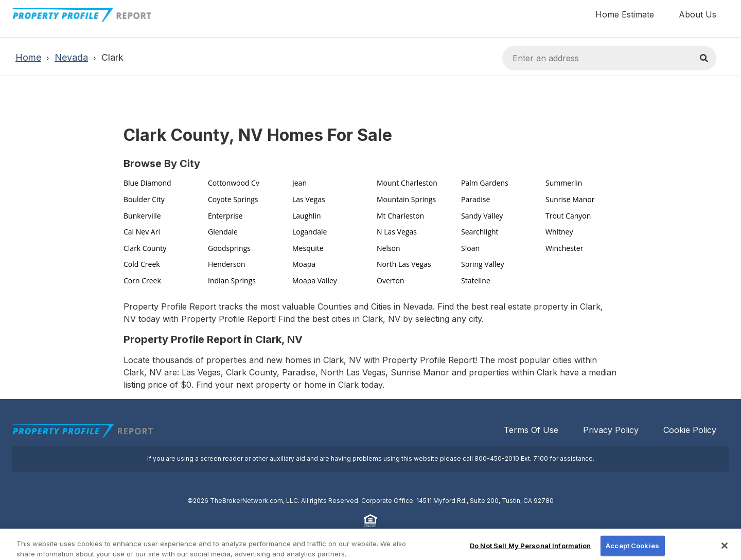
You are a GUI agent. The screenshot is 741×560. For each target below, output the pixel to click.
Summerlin (564, 183)
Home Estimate (625, 14)
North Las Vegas (404, 264)
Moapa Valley (315, 281)
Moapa (304, 264)
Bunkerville (142, 216)
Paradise (475, 199)
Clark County (145, 248)
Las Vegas (309, 199)
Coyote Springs (233, 199)
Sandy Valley (482, 216)
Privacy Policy (611, 430)
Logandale (310, 232)
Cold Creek (142, 264)
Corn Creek (142, 281)
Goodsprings (229, 248)
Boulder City (144, 199)
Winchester (564, 248)
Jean (299, 183)
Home (28, 57)
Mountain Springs (406, 199)
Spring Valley (482, 264)
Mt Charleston (400, 216)
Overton (390, 281)
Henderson (227, 264)
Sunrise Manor (570, 199)
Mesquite (308, 248)
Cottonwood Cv (234, 183)
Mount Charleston (407, 183)
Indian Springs (232, 281)
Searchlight (480, 232)
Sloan (470, 248)
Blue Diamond (147, 183)
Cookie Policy (690, 430)
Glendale (223, 232)
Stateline (476, 281)
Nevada (71, 57)
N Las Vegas (397, 232)
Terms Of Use (531, 430)
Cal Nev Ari (142, 232)
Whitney (559, 232)
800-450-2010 (497, 458)
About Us (698, 14)
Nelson (389, 248)
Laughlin (307, 216)
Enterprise (225, 216)
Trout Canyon (568, 216)
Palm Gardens (485, 183)
